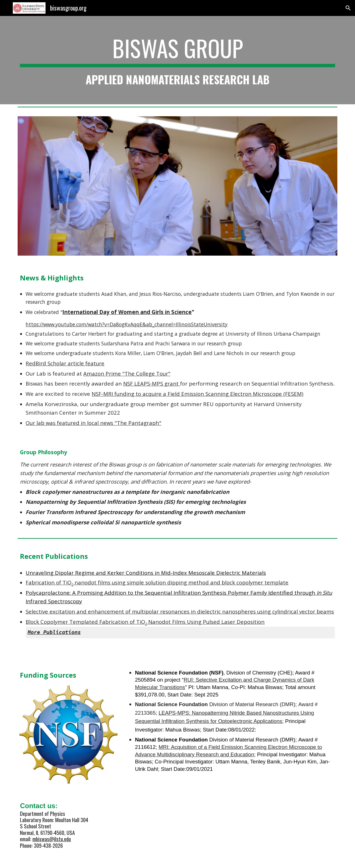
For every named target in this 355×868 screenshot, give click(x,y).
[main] (177, 60)
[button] (348, 8)
